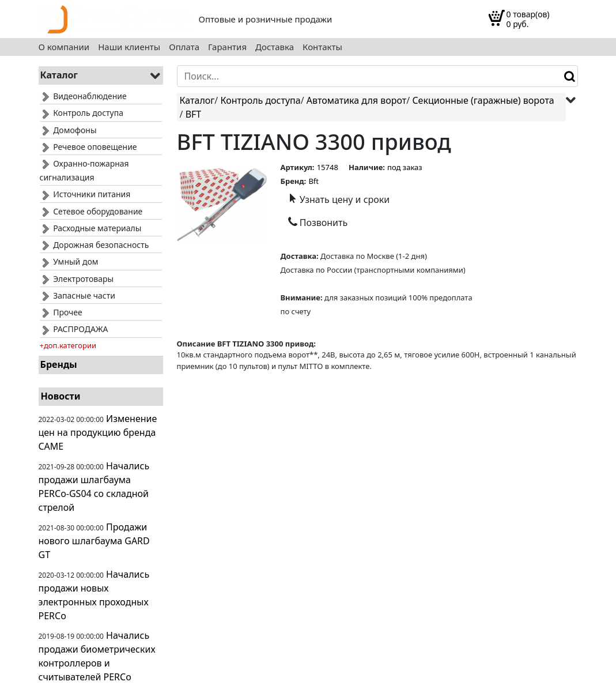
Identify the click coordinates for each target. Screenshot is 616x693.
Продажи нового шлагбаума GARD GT (94, 541)
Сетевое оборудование (91, 211)
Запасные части (78, 295)
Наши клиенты (129, 47)
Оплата (184, 47)
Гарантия (227, 47)
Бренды (59, 364)
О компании (64, 47)
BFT (194, 114)
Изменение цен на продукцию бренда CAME (98, 432)
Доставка (275, 47)
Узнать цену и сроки (339, 199)
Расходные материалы (91, 228)
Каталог (197, 100)
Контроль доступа (82, 113)
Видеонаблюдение (83, 96)
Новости (61, 396)
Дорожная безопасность (95, 245)
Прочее (61, 312)
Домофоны (68, 130)
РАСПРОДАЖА (74, 329)
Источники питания (85, 194)
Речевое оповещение (88, 147)
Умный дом (69, 261)
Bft (313, 181)
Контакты (322, 47)
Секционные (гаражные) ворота (483, 100)
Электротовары (77, 279)
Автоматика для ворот (356, 100)
